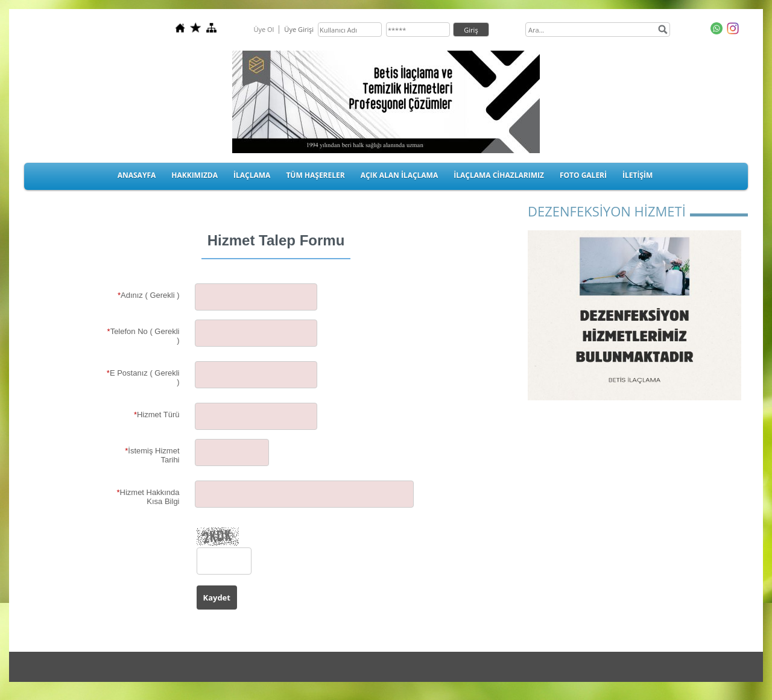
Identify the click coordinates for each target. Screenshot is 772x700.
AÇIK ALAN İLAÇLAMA (400, 175)
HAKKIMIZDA (195, 175)
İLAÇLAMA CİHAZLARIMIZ (499, 175)
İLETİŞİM (638, 175)
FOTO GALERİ (583, 175)
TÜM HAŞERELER (315, 175)
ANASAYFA (137, 175)
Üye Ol (264, 29)
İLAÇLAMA (252, 175)
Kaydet (217, 598)
